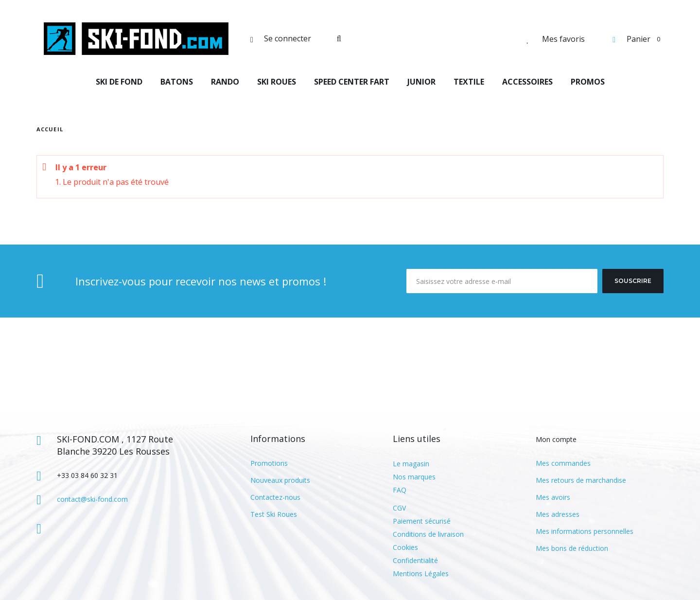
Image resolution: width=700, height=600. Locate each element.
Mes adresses (558, 514)
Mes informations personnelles (585, 531)
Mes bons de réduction (572, 548)
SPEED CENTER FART (352, 82)
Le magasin (411, 464)
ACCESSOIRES (527, 82)
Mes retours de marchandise (581, 480)
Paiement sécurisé (422, 521)
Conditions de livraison (428, 534)
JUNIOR (421, 82)
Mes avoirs (553, 497)
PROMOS (588, 82)
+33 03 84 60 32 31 (87, 475)
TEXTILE (469, 82)
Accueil (50, 129)
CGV (399, 508)
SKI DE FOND (119, 82)
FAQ (400, 490)
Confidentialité (415, 560)
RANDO (225, 82)
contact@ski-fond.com (92, 499)
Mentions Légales (421, 574)
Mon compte (556, 439)
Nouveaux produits (280, 480)
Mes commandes (563, 463)
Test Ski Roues (274, 514)
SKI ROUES (277, 82)
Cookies (405, 547)
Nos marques (414, 477)
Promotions (269, 463)
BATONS (177, 82)
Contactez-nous (275, 497)
